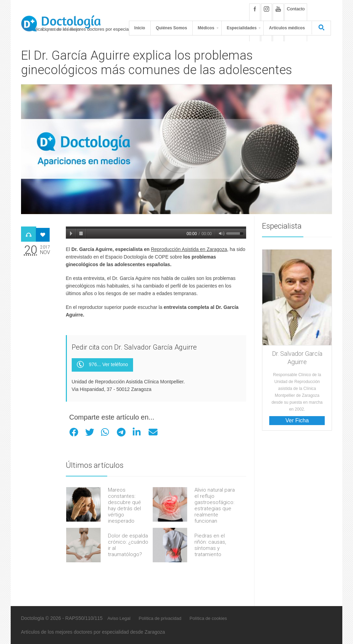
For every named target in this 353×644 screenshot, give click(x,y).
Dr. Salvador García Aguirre (297, 358)
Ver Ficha (297, 420)
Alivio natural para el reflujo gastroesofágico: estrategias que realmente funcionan (215, 505)
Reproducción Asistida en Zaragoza (189, 249)
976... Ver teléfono (103, 365)
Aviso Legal (119, 618)
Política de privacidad (160, 618)
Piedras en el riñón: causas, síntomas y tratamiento (210, 545)
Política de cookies (208, 618)
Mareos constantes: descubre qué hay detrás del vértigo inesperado (124, 505)
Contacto (296, 9)
